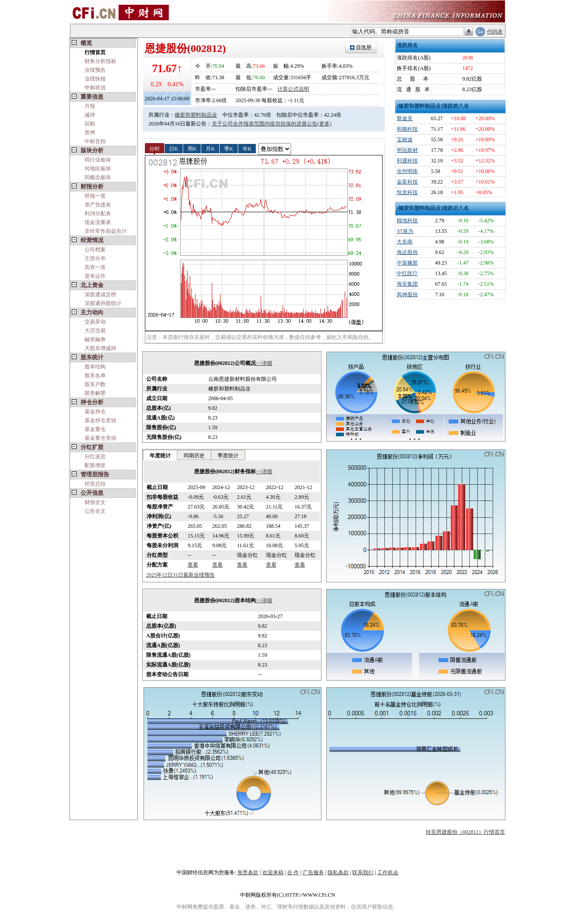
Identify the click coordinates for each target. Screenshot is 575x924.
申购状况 (95, 88)
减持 (90, 115)
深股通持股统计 (103, 303)
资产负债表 (98, 205)
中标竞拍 (95, 141)
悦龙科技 (407, 192)
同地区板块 (98, 169)
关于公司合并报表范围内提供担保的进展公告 (265, 124)
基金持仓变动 (100, 420)
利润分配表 (98, 214)
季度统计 (228, 456)
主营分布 (95, 258)
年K (247, 148)
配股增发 (95, 465)
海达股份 (407, 252)
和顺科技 (407, 129)
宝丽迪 (405, 140)
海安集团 (407, 284)
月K (210, 148)
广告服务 (313, 872)
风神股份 (407, 295)
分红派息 (95, 456)
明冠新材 (407, 150)
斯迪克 (405, 118)
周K (192, 148)
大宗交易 (95, 331)
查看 (193, 565)
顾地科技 (407, 221)
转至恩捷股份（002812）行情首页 (465, 832)
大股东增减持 (100, 348)
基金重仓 (95, 429)
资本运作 (95, 276)
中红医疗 (407, 273)
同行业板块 (98, 160)
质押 (90, 133)
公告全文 (95, 511)
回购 (90, 124)
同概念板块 (98, 177)
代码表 (495, 32)
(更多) (324, 124)
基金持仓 (95, 412)
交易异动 (95, 322)
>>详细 (264, 363)
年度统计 (160, 456)
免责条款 (248, 872)
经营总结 (95, 484)
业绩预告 (95, 70)
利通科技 (407, 161)
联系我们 (363, 872)
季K (229, 148)
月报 (90, 106)
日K (174, 148)
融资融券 (95, 339)
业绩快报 (95, 79)
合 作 (293, 872)
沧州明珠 (407, 171)
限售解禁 (95, 393)
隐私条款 (338, 872)
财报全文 (95, 502)
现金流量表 (98, 222)
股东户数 (95, 384)
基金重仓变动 (100, 438)
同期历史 (194, 456)
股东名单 (95, 375)
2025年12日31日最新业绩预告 (181, 575)
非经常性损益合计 (106, 231)
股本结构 (95, 367)
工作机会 (388, 872)
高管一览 (95, 267)
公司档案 (95, 250)
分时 (155, 148)
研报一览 (95, 196)
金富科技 (407, 182)
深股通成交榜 (100, 295)
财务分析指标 (100, 61)
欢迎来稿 (273, 872)
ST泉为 (405, 231)
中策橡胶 (407, 263)
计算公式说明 (293, 89)
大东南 (405, 242)
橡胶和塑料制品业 (196, 115)
